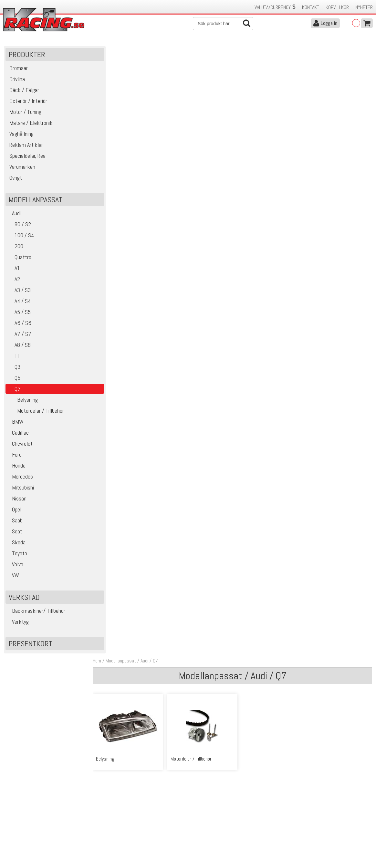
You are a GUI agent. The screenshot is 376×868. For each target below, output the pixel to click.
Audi (14, 215)
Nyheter (364, 7)
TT (14, 357)
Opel (14, 511)
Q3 (14, 368)
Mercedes (20, 478)
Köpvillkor (337, 7)
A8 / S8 (19, 346)
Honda (16, 467)
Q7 (160, 51)
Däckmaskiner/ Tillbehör (36, 612)
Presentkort (31, 645)
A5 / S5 (19, 313)
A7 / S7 (19, 335)
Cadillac (18, 434)
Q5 (14, 379)
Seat (15, 533)
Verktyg (18, 623)
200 (15, 248)
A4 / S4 (19, 303)
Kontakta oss (109, 810)
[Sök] (223, 24)
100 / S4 (21, 237)
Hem (102, 51)
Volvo (15, 566)
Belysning (22, 401)
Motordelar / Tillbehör (36, 412)
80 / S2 (19, 226)
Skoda (16, 544)
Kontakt (311, 7)
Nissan (17, 500)
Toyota (17, 555)
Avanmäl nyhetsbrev (22, 844)
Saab (15, 522)
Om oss (198, 810)
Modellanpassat (126, 51)
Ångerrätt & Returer (115, 831)
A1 (14, 270)
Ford (14, 456)
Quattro (19, 259)
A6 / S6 (19, 324)
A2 (14, 281)
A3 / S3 (19, 292)
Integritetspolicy (111, 838)
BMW (15, 423)
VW (13, 577)
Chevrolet (20, 445)
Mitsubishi (21, 489)
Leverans (104, 824)
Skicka (208, 783)
